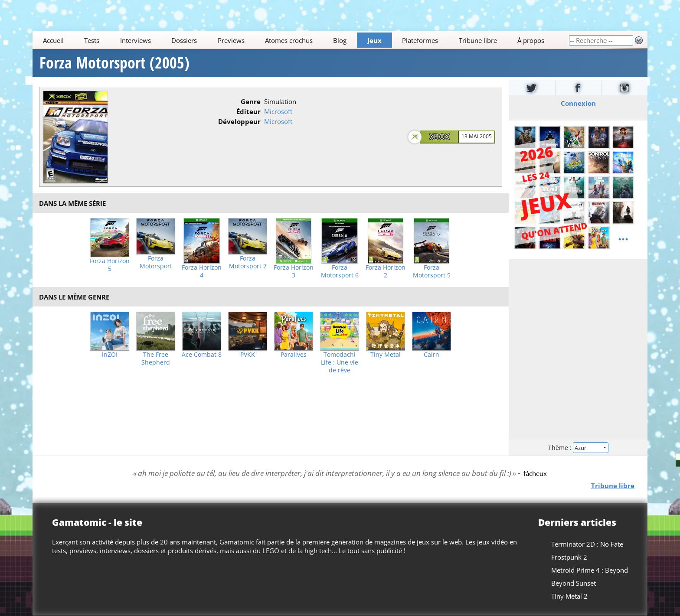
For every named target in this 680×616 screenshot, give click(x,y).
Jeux (374, 40)
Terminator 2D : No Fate (587, 544)
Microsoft (278, 111)
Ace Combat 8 (202, 355)
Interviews (136, 40)
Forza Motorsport (156, 262)
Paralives (294, 355)
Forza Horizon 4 (202, 271)
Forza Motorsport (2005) (114, 63)
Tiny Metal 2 (569, 596)
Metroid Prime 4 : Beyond (590, 570)
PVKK (248, 355)
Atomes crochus (289, 40)
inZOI (110, 355)
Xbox (439, 137)
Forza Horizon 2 (386, 271)
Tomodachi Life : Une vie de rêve (340, 362)
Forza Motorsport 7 (248, 262)
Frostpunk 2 (569, 557)
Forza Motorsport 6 (340, 271)
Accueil (53, 40)
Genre (251, 101)
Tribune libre (478, 40)
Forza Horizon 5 (110, 265)
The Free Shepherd (156, 359)
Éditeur (248, 111)
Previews (231, 40)
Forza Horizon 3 (294, 271)
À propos (531, 40)
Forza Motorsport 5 (432, 271)
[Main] (301, 40)
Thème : (578, 448)
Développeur (239, 121)
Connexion (578, 103)
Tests (92, 40)
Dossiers (184, 40)
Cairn (432, 355)
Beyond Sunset (574, 583)
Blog (340, 40)
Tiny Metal (386, 355)
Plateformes (420, 40)
